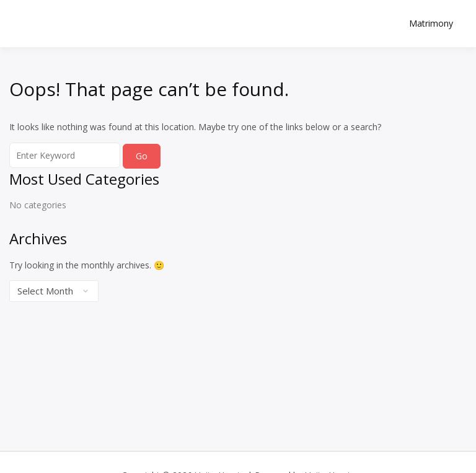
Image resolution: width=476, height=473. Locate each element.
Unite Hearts (84, 17)
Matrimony (431, 23)
